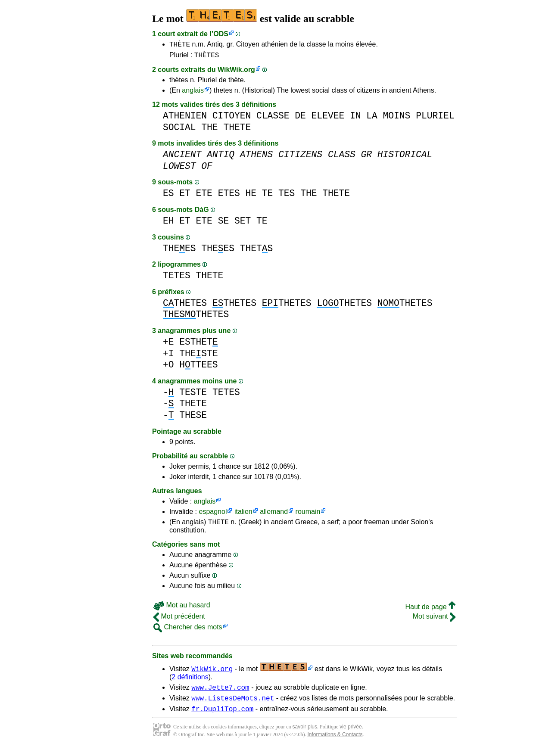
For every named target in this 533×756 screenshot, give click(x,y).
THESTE (198, 356)
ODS (221, 34)
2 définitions (190, 681)
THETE (237, 130)
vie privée (351, 734)
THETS (257, 251)
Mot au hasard (182, 609)
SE (224, 223)
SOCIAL (179, 130)
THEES (179, 251)
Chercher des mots (188, 631)
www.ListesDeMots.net (233, 704)
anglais (193, 93)
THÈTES (207, 57)
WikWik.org (236, 72)
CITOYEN (232, 118)
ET (185, 196)
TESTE (193, 395)
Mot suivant (434, 620)
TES (287, 196)
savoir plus (305, 734)
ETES (229, 196)
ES (168, 196)
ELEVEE (328, 118)
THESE (193, 418)
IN (355, 118)
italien (243, 514)
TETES (177, 278)
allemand (274, 514)
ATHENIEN (185, 118)
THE (209, 130)
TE (268, 196)
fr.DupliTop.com (222, 716)
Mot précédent (179, 620)
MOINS (396, 118)
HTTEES (198, 367)
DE (300, 118)
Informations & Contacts (335, 742)
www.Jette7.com (220, 692)
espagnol (213, 514)
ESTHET (198, 344)
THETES (185, 306)
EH (168, 223)
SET (243, 223)
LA (372, 118)
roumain (308, 514)
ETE (204, 196)
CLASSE (273, 118)
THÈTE (180, 45)
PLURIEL (435, 118)
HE (251, 196)
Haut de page (430, 611)
